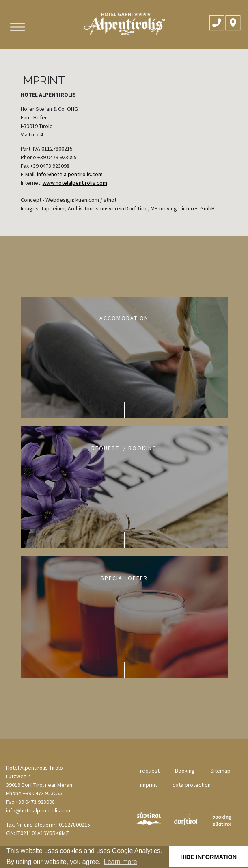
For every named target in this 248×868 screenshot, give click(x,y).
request (150, 771)
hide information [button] (208, 857)
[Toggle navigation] (17, 27)
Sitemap (220, 771)
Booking (185, 771)
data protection (192, 785)
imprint (149, 785)
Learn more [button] (121, 862)
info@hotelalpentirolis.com (70, 174)
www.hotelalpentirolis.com (75, 183)
